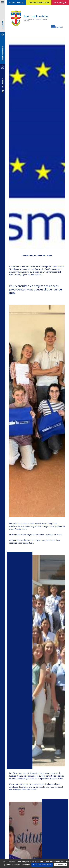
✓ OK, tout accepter (42, 865)
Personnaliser (61, 865)
